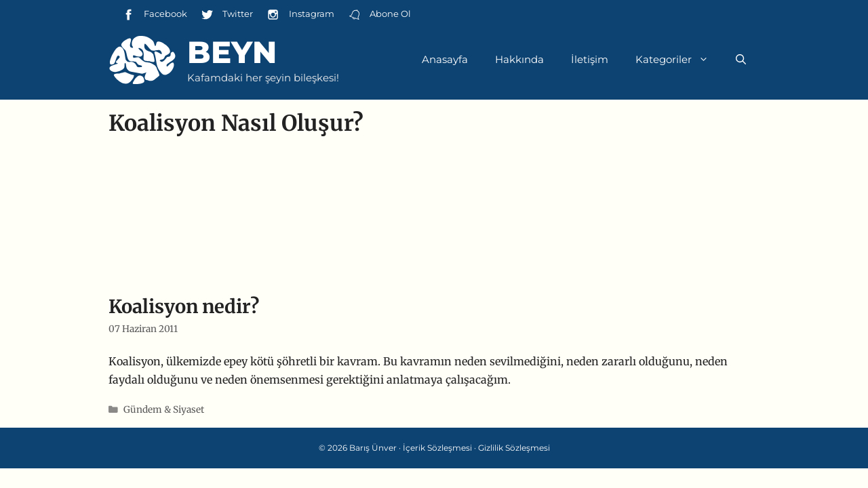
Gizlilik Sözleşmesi (514, 448)
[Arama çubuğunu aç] (741, 60)
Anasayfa (445, 59)
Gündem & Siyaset (164, 410)
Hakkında (519, 59)
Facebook (155, 15)
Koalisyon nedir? (184, 306)
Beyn (232, 52)
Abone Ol (379, 15)
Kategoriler (679, 60)
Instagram (300, 15)
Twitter (227, 15)
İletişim (590, 59)
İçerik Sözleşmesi (437, 448)
